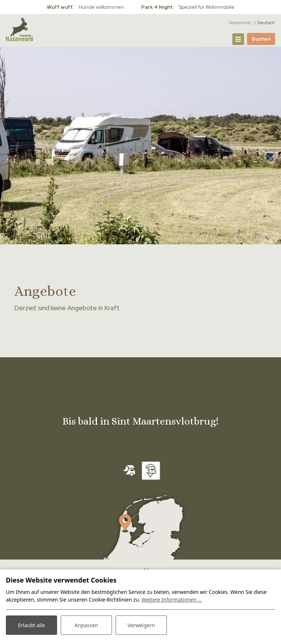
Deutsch (266, 23)
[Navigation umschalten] (238, 39)
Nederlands (240, 23)
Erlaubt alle (31, 625)
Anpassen (86, 625)
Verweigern (141, 625)
